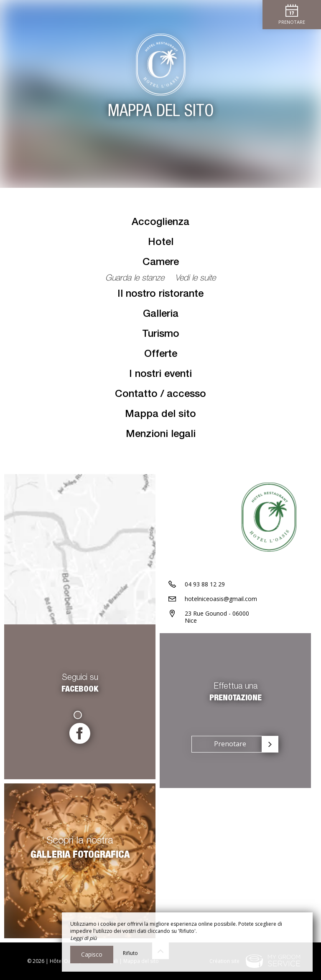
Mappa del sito (160, 415)
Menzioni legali (161, 435)
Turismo (161, 335)
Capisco (92, 954)
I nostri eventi (160, 375)
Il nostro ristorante (160, 295)
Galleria (161, 315)
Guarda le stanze (136, 279)
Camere (161, 263)
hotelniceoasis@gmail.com (221, 599)
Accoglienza (160, 223)
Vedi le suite (195, 279)
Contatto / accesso (160, 395)
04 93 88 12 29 (205, 584)
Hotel (161, 243)
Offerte (161, 355)
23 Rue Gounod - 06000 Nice (217, 617)
